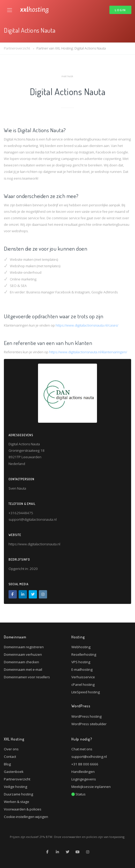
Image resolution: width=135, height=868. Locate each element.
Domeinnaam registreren (24, 647)
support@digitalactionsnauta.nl (33, 519)
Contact (10, 757)
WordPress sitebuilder (89, 724)
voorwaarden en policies (80, 837)
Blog (7, 764)
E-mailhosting (82, 669)
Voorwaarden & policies (23, 809)
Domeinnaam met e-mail (23, 669)
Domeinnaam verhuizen (23, 654)
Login (120, 10)
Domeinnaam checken (21, 662)
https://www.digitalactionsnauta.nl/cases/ (87, 325)
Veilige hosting (16, 787)
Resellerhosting (84, 654)
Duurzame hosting (18, 794)
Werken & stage (17, 802)
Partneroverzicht (17, 48)
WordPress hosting (87, 716)
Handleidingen (83, 772)
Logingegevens (84, 779)
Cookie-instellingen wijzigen (26, 817)
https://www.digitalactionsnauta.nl (34, 544)
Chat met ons (82, 749)
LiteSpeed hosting (86, 692)
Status (78, 794)
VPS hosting (81, 662)
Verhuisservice (83, 677)
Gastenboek (14, 772)
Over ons (11, 749)
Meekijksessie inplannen (91, 787)
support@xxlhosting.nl (89, 757)
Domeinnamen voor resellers (27, 677)
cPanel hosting (83, 684)
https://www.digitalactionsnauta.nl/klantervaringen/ (88, 352)
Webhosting (81, 647)
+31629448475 (21, 513)
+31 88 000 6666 (85, 764)
